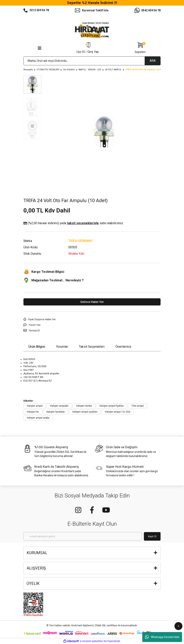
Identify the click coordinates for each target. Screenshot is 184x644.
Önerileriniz (123, 347)
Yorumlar (62, 347)
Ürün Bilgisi (37, 347)
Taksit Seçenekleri (92, 347)
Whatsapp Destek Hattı (162, 637)
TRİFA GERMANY (80, 241)
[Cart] (140, 48)
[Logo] (92, 30)
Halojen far (33, 412)
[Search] (92, 61)
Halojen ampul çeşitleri (85, 412)
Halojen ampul (35, 406)
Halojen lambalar (56, 412)
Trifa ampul (138, 406)
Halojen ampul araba (38, 418)
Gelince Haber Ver (92, 302)
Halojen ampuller (59, 406)
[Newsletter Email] (83, 536)
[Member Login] (88, 48)
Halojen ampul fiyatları (112, 406)
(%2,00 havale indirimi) (73, 223)
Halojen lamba (84, 406)
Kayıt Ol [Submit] (152, 536)
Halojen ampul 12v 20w (118, 412)
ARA (153, 61)
